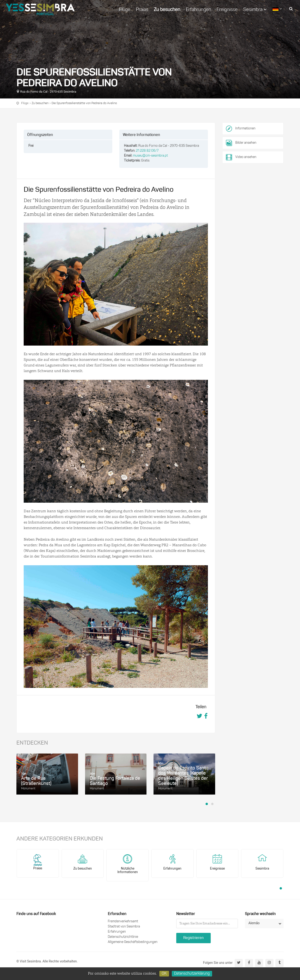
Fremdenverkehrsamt (123, 922)
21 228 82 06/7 (147, 151)
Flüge (125, 10)
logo (40, 9)
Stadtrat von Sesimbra (124, 927)
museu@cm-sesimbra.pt (150, 156)
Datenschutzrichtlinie (123, 937)
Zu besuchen (167, 10)
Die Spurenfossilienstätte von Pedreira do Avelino (84, 103)
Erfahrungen (199, 10)
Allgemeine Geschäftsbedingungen (133, 942)
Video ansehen (241, 157)
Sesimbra (255, 10)
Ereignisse (227, 10)
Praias (142, 10)
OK (164, 974)
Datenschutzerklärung (192, 974)
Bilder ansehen (241, 143)
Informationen (245, 129)
